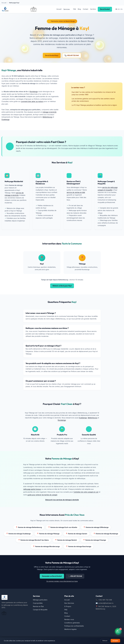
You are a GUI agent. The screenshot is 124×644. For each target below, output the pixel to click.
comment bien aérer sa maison (32, 101)
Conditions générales (72, 623)
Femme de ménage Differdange (96, 527)
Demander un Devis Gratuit (52, 576)
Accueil (4, 3)
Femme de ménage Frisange (95, 540)
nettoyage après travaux (32, 489)
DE (119, 9)
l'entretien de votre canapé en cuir (86, 492)
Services (66, 9)
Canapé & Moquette (40, 610)
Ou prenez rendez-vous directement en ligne (62, 581)
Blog (79, 9)
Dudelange (17, 119)
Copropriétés (38, 603)
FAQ (74, 9)
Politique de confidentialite (74, 626)
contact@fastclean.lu (105, 603)
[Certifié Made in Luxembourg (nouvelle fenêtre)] (33, 9)
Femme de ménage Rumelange (106, 534)
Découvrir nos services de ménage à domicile (62, 500)
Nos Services (69, 603)
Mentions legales (70, 629)
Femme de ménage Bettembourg (28, 527)
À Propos (68, 606)
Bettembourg (6, 119)
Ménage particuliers (40, 600)
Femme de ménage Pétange (48, 534)
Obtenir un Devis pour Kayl (62, 286)
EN (121, 9)
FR (116, 9)
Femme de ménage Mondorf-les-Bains (33, 540)
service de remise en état (76, 192)
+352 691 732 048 (72, 55)
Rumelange (34, 92)
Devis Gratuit (105, 9)
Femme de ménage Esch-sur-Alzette (62, 527)
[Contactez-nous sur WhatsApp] (118, 631)
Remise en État (38, 606)
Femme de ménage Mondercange (46, 547)
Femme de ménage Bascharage (79, 547)
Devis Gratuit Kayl (52, 55)
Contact (85, 9)
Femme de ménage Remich (66, 540)
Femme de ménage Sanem (77, 534)
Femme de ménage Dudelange (17, 534)
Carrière (93, 9)
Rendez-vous (69, 619)
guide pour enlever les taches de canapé (42, 495)
